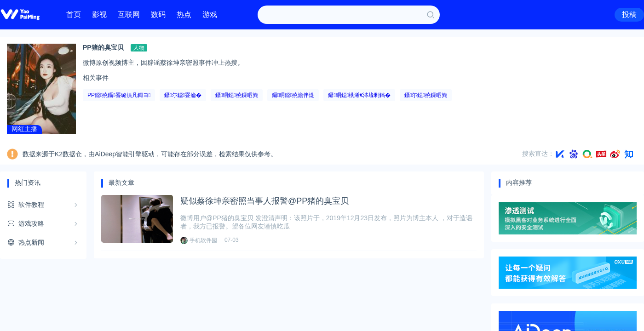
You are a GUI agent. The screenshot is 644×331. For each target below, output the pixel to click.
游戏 (210, 14)
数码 (158, 14)
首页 (74, 14)
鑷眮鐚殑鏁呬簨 (237, 95)
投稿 (629, 14)
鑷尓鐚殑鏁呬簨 (426, 95)
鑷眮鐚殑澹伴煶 (293, 95)
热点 (184, 14)
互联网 (129, 14)
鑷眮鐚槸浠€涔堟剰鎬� (359, 95)
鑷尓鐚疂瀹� (183, 95)
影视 (99, 14)
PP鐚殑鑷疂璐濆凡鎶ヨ (119, 95)
